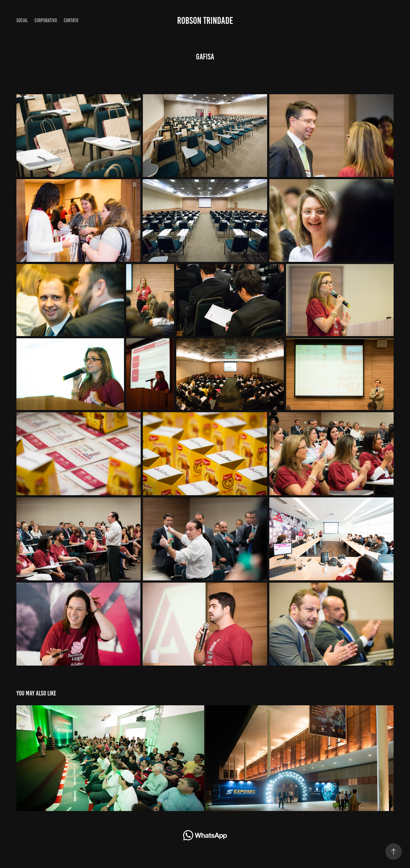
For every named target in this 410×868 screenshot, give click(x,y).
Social (22, 20)
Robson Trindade (205, 21)
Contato (71, 20)
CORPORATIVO (46, 20)
